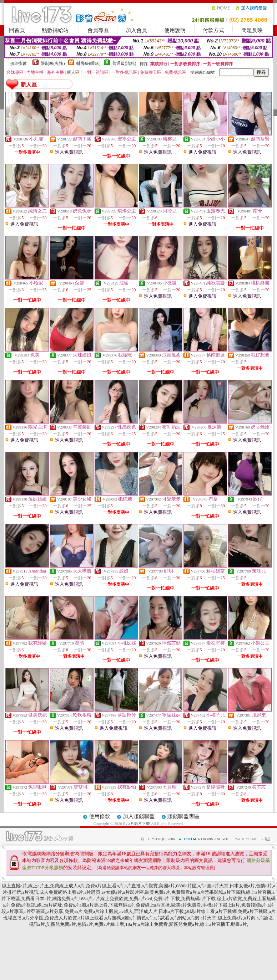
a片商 (250, 918)
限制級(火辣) (53, 63)
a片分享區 (33, 918)
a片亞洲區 (35, 911)
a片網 (194, 918)
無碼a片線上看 (200, 911)
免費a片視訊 (23, 905)
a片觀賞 (150, 886)
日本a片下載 (171, 911)
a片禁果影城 (210, 892)
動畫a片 (239, 924)
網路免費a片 (65, 899)
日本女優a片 (242, 886)
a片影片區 (134, 892)
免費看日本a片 (36, 899)
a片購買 (93, 892)
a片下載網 (226, 911)
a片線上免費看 (153, 924)
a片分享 (56, 911)
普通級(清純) (124, 63)
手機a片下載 (215, 905)
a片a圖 (205, 886)
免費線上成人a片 (67, 886)
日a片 (235, 905)
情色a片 (145, 918)
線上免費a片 (230, 918)
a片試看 (162, 918)
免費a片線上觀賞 (101, 911)
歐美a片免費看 (186, 905)
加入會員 (136, 30)
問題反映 (252, 30)
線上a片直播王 (215, 924)
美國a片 (167, 886)
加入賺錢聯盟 (139, 816)
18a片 (131, 924)
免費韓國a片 (254, 905)
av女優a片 (112, 892)
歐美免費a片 (158, 892)
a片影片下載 (140, 823)
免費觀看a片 (184, 892)
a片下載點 (235, 892)
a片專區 (15, 911)
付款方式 (213, 30)
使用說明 (175, 30)
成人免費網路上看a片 (61, 892)
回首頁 (17, 30)
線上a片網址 (50, 905)
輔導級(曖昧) (89, 63)
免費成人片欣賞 (61, 918)
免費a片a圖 (75, 905)
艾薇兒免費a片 (61, 924)
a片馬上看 (97, 905)
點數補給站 (55, 30)
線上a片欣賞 (229, 899)
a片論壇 (265, 918)
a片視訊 (30, 892)
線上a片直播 (259, 892)
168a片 (85, 899)
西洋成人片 (146, 911)
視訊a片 (37, 924)
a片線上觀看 (91, 918)
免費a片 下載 (167, 899)
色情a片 (264, 886)
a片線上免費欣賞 (111, 899)
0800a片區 (186, 886)
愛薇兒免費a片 (184, 924)
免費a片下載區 (253, 911)
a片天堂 (220, 886)
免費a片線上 (98, 886)
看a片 (118, 886)
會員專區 (98, 30)
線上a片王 (39, 886)
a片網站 (179, 918)
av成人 (126, 911)
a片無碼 (113, 918)
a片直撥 (133, 886)
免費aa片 (74, 911)
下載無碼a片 (122, 905)
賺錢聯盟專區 (183, 816)
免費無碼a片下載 (198, 899)
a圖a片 (129, 918)
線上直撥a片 (14, 886)
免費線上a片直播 (153, 905)
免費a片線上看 (109, 924)
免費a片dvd (141, 899)
